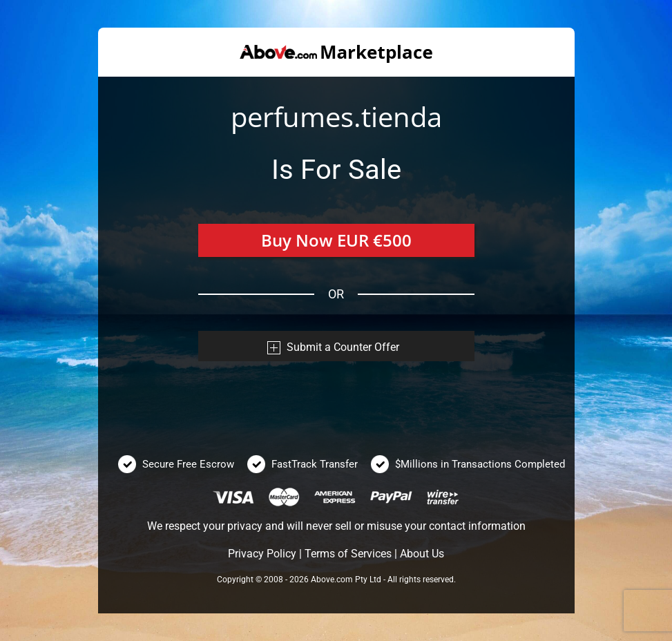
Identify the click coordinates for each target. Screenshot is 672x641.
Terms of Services (348, 554)
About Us (422, 554)
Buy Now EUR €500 (336, 240)
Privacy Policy (262, 554)
